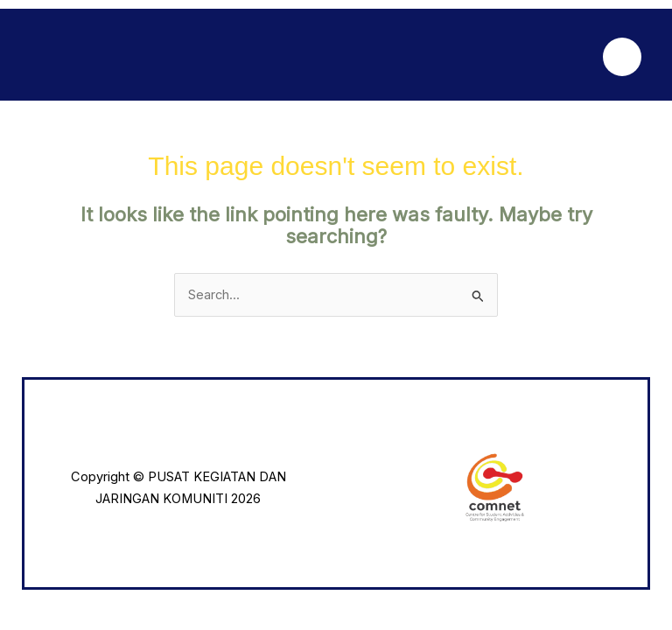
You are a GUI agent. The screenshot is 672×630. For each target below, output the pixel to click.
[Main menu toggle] (622, 57)
